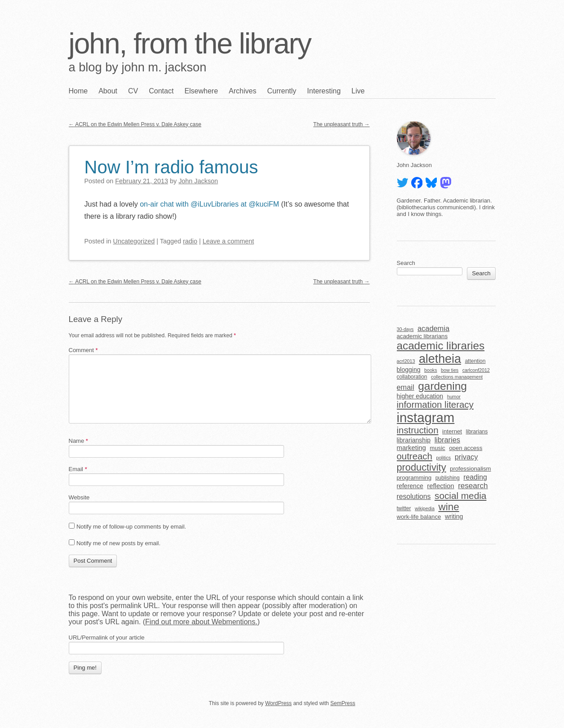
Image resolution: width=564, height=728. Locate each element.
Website (79, 497)
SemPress (343, 703)
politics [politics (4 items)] (443, 458)
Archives (242, 91)
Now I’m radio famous (171, 167)
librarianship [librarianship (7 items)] (414, 440)
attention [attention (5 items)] (475, 361)
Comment (83, 350)
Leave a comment (228, 241)
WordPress (278, 703)
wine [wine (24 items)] (449, 507)
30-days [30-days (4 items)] (405, 329)
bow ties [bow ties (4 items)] (450, 370)
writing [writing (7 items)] (454, 516)
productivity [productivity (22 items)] (422, 467)
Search (406, 263)
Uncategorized (134, 241)
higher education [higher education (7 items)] (420, 396)
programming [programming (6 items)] (414, 478)
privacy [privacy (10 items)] (466, 457)
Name (78, 441)
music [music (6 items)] (437, 448)
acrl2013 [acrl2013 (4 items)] (406, 361)
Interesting (324, 91)
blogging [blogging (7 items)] (409, 370)
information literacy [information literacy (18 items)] (435, 405)
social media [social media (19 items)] (460, 496)
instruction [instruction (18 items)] (418, 430)
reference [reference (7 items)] (410, 486)
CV (133, 91)
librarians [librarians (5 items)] (477, 432)
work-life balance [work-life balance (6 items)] (419, 517)
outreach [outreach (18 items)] (415, 456)
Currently (282, 91)
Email (78, 469)
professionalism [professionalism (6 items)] (471, 469)
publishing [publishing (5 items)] (448, 478)
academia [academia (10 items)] (433, 328)
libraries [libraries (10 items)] (447, 440)
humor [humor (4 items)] (454, 397)
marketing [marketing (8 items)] (411, 448)
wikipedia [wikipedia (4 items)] (425, 508)
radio (190, 241)
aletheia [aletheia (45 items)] (440, 359)
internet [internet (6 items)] (452, 431)
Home (78, 91)
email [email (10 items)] (406, 387)
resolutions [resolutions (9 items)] (414, 496)
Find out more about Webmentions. (201, 622)
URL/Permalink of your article (107, 638)
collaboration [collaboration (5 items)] (412, 377)
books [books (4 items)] (431, 370)
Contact (161, 91)
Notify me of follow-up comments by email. (131, 527)
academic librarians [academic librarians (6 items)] (422, 336)
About (108, 91)
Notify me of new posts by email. (118, 543)
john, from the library (190, 44)
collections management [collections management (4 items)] (457, 377)
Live (358, 91)
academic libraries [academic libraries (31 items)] (441, 346)
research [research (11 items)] (473, 486)
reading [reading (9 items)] (475, 477)
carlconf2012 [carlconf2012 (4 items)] (476, 370)
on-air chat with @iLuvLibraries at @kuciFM (209, 204)
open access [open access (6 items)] (466, 448)
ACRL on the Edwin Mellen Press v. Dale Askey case (135, 124)
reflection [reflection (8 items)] (440, 486)
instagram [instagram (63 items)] (426, 417)
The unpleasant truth (341, 124)
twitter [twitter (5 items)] (404, 508)
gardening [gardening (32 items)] (442, 386)
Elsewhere (201, 91)
